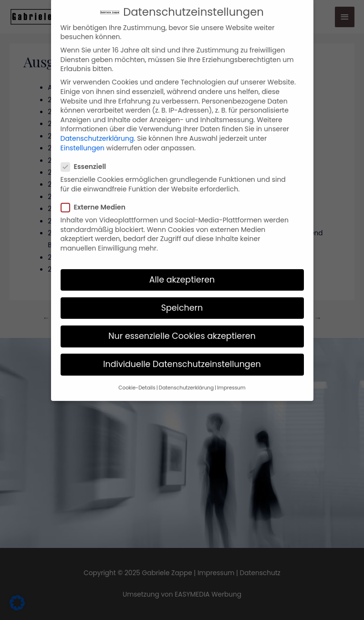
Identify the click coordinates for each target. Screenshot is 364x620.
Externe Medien (96, 194)
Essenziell (87, 154)
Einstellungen (83, 135)
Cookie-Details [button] (137, 375)
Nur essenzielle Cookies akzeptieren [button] (182, 323)
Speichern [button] (182, 295)
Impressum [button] (231, 375)
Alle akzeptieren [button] (182, 267)
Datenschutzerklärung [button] (186, 375)
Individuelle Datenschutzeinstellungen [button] (182, 351)
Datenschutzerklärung (97, 126)
